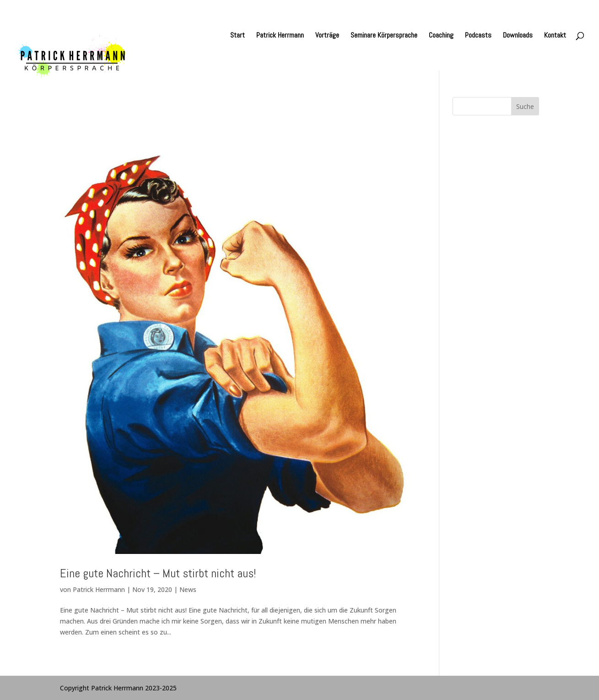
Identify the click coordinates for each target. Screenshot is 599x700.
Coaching (441, 36)
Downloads (518, 36)
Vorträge (327, 36)
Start (237, 36)
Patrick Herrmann (280, 36)
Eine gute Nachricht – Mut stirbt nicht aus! (158, 573)
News (188, 589)
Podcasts (478, 36)
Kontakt (555, 36)
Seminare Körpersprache (384, 36)
